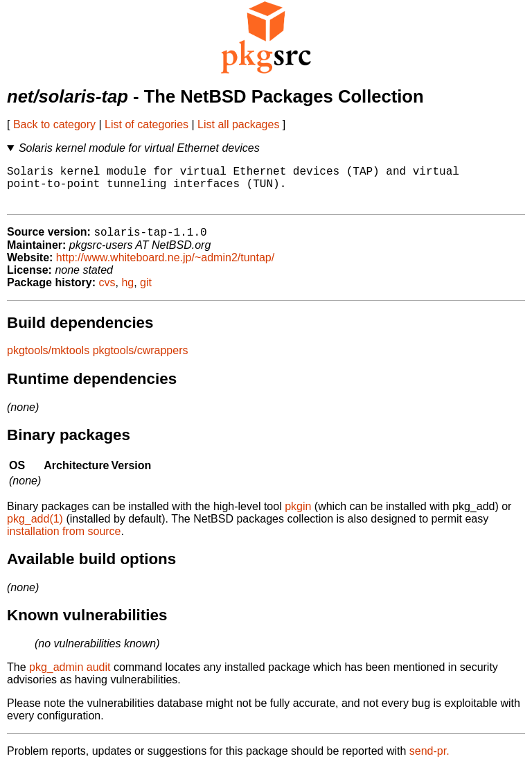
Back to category (54, 124)
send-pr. (429, 761)
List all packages (238, 124)
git (146, 293)
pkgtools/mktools (48, 361)
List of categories (147, 124)
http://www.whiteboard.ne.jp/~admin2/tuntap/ (165, 268)
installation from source (64, 542)
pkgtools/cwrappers (141, 361)
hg (127, 293)
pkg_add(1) (35, 529)
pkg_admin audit (70, 677)
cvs (107, 293)
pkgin (298, 517)
